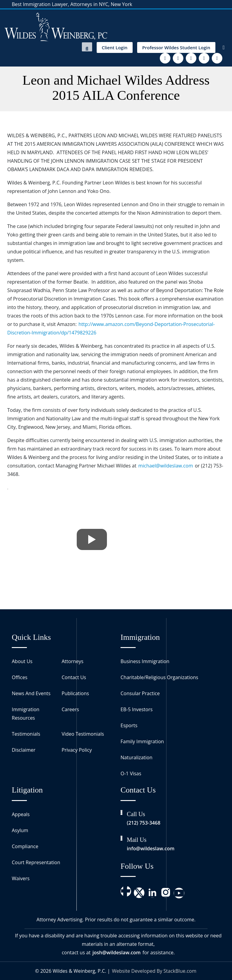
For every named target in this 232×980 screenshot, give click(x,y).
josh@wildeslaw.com (117, 952)
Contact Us (74, 677)
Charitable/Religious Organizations (159, 677)
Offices (20, 677)
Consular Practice (140, 693)
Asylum (20, 830)
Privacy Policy (77, 750)
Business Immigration (145, 661)
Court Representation (36, 862)
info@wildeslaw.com (151, 848)
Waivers (21, 878)
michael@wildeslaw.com (166, 466)
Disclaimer (24, 750)
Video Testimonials (83, 734)
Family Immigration (142, 741)
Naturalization (137, 757)
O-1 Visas (131, 773)
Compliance (25, 846)
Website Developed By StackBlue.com (154, 971)
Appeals (21, 814)
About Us (22, 661)
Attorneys (72, 661)
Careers (70, 709)
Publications (75, 693)
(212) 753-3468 (144, 823)
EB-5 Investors (137, 709)
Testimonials (26, 734)
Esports (129, 725)
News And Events (31, 693)
